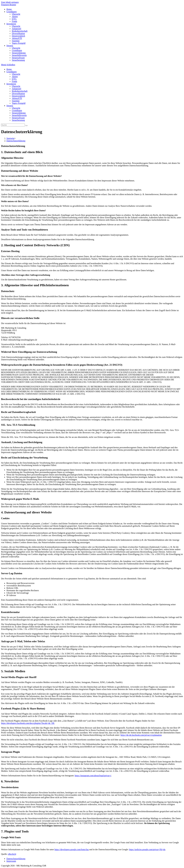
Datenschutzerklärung (16, 859)
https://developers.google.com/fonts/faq (72, 849)
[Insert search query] (13, 125)
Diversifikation (18, 94)
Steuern (10, 106)
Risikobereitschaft (20, 91)
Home (9, 69)
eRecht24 (12, 854)
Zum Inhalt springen (10, 2)
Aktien (15, 77)
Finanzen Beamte (9, 5)
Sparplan (16, 101)
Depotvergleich (18, 96)
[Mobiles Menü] (8, 65)
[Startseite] (10, 138)
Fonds (14, 81)
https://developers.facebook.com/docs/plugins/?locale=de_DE (28, 723)
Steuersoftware (18, 118)
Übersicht (16, 74)
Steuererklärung (19, 113)
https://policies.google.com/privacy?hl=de (147, 849)
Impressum (11, 861)
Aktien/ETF (17, 98)
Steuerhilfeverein (19, 115)
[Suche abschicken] (26, 126)
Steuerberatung (18, 120)
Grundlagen (12, 72)
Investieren (11, 84)
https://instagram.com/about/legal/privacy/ (93, 776)
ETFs (14, 79)
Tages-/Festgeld (19, 103)
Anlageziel (16, 89)
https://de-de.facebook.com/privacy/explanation (141, 735)
